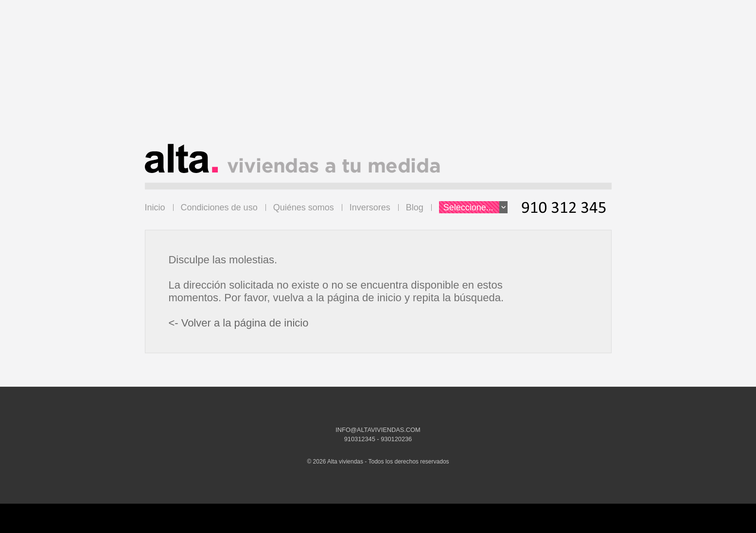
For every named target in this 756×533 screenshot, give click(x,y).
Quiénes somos (304, 207)
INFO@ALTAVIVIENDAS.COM (378, 430)
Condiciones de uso (219, 207)
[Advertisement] (378, 76)
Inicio (155, 207)
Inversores (370, 207)
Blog (415, 207)
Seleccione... (475, 207)
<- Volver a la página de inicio (238, 323)
